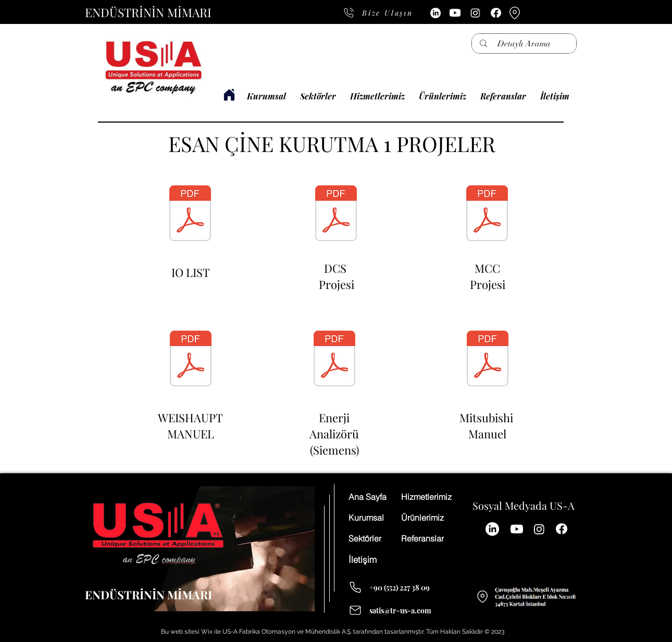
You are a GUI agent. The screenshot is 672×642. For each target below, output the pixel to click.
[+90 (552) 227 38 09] (398, 587)
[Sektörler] (375, 538)
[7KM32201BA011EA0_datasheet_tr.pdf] (334, 360)
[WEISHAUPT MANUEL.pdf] (191, 360)
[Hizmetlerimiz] (440, 497)
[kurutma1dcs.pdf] (336, 215)
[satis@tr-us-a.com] (398, 610)
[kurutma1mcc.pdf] (487, 215)
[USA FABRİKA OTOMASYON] (229, 95)
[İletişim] (375, 559)
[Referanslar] (434, 538)
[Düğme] (155, 65)
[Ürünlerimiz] (430, 518)
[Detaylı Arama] (524, 44)
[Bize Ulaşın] (378, 13)
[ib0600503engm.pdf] (488, 360)
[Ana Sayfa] (375, 497)
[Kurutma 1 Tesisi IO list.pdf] (190, 215)
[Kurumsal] (375, 518)
